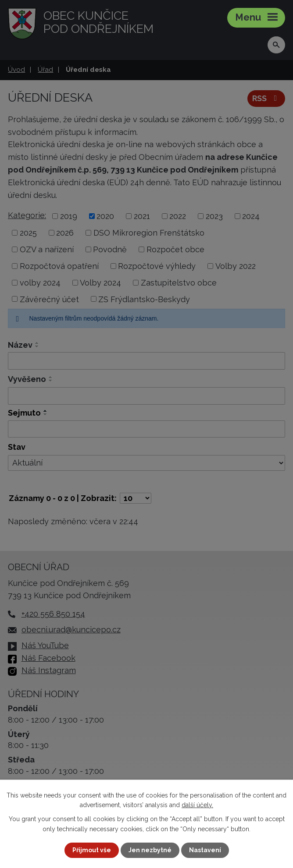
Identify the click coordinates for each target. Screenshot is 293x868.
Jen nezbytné (150, 850)
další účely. (197, 805)
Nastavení (205, 850)
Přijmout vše (92, 850)
